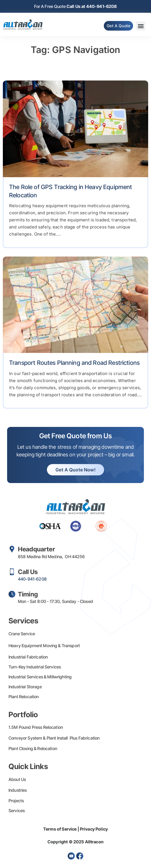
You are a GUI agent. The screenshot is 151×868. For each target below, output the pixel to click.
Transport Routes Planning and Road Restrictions (74, 363)
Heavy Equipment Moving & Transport (44, 646)
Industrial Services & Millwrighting (40, 677)
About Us (17, 779)
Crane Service (22, 634)
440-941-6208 (32, 579)
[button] (141, 26)
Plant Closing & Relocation (33, 749)
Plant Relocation (24, 697)
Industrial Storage (25, 687)
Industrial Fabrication (28, 657)
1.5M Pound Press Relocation (36, 727)
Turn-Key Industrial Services (35, 667)
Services (17, 811)
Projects (16, 801)
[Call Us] (12, 572)
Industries (18, 790)
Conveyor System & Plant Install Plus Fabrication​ (54, 738)
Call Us (28, 572)
